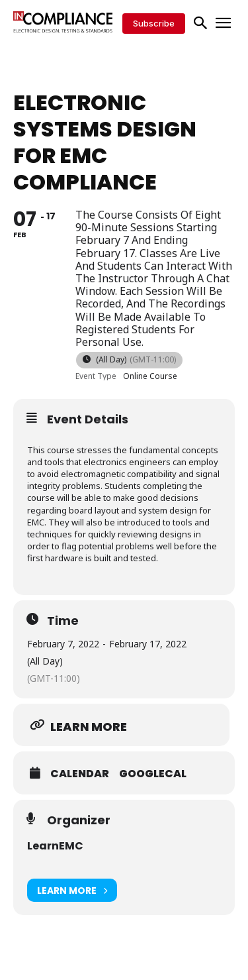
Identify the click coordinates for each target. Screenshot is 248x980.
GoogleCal (153, 774)
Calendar (80, 774)
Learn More (72, 890)
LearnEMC (55, 846)
